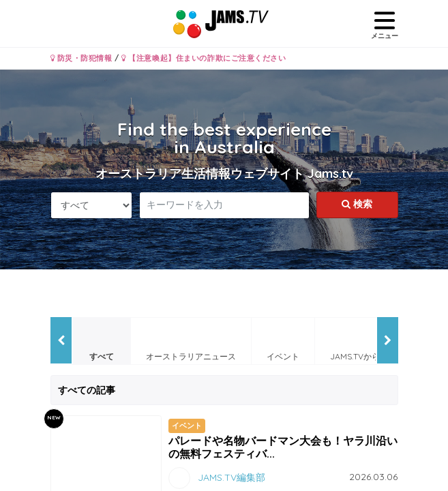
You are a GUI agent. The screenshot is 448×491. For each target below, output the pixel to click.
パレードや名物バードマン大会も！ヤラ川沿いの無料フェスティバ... (283, 447)
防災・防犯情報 (81, 58)
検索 (357, 204)
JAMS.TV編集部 (232, 477)
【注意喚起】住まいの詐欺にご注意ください (204, 58)
